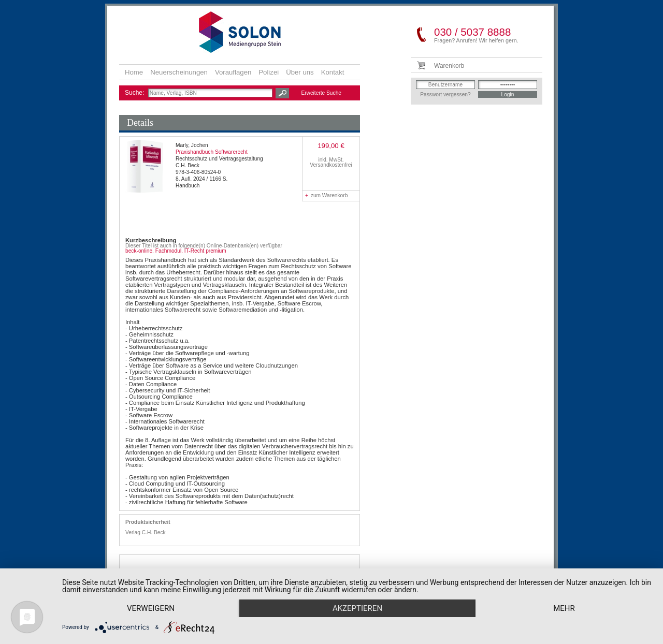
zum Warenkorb (326, 195)
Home (134, 72)
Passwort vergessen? (445, 94)
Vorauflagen (233, 72)
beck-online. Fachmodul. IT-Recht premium (176, 251)
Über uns (300, 72)
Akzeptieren (357, 608)
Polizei (269, 72)
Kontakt (333, 72)
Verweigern (151, 608)
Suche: (135, 93)
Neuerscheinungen (179, 72)
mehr (564, 608)
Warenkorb (449, 66)
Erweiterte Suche (321, 93)
